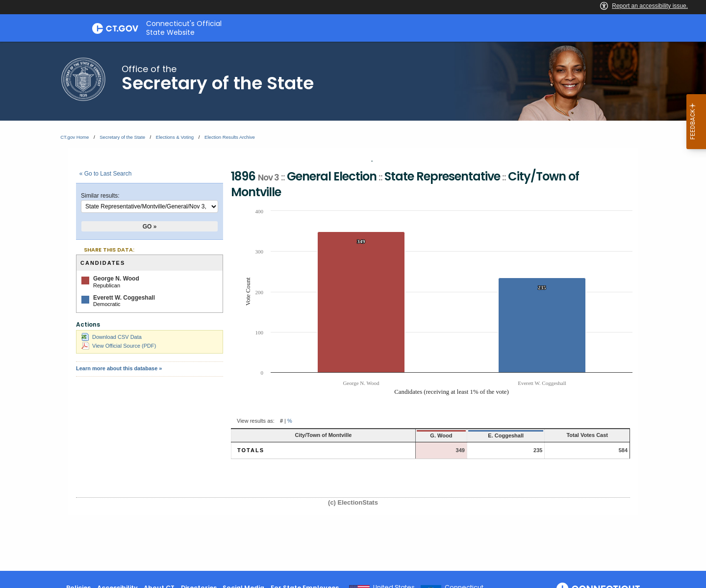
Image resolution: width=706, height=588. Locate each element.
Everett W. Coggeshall (124, 298)
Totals (251, 450)
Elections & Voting (175, 137)
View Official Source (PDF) (119, 346)
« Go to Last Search (106, 174)
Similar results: (100, 196)
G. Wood (395, 435)
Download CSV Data (112, 337)
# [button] (281, 421)
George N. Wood (116, 279)
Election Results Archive (230, 137)
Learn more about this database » (119, 368)
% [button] (290, 421)
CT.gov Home (75, 137)
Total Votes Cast (571, 435)
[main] (353, 306)
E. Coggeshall (467, 435)
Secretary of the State (122, 137)
